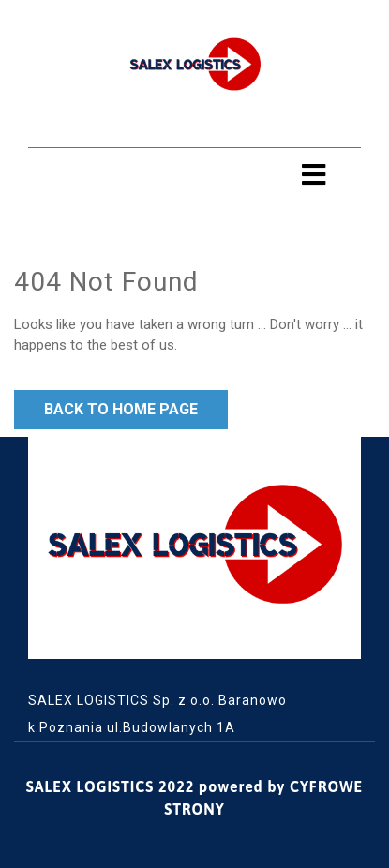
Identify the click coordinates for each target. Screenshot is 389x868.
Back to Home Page (121, 409)
